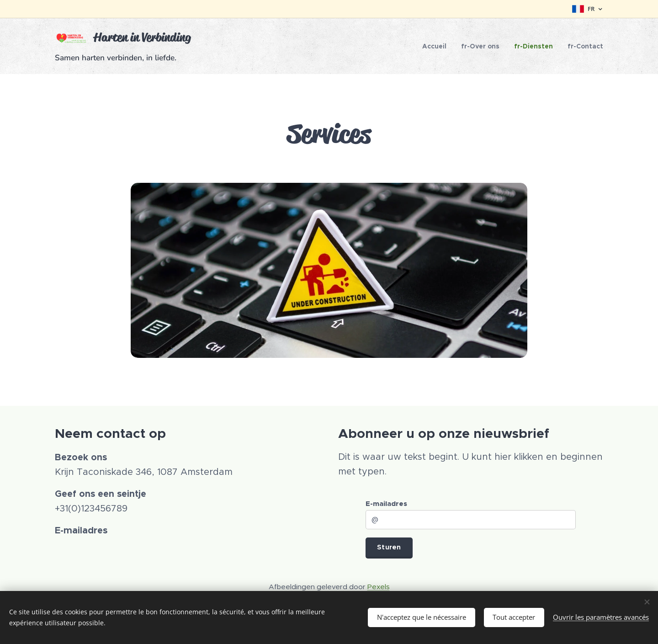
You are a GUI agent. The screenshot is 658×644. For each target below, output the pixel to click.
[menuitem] (437, 46)
